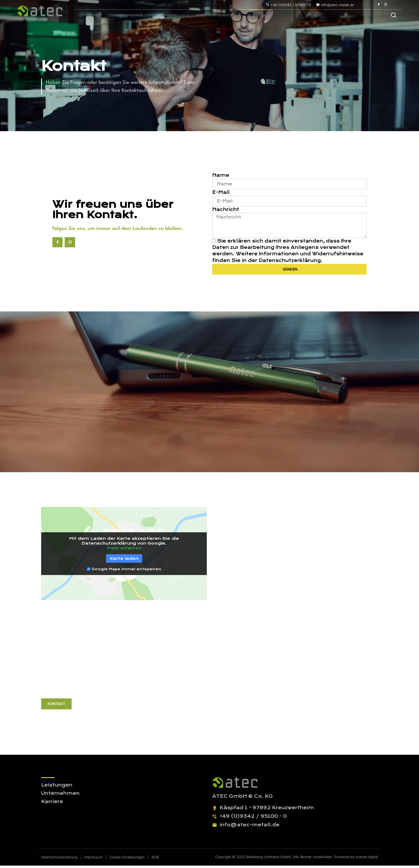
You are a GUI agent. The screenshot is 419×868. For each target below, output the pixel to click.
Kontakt (242, 16)
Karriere (159, 16)
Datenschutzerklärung (290, 264)
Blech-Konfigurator (200, 16)
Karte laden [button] (124, 561)
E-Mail (221, 194)
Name (221, 177)
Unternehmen (124, 16)
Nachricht (226, 211)
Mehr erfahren (124, 550)
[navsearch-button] (394, 16)
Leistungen (86, 16)
